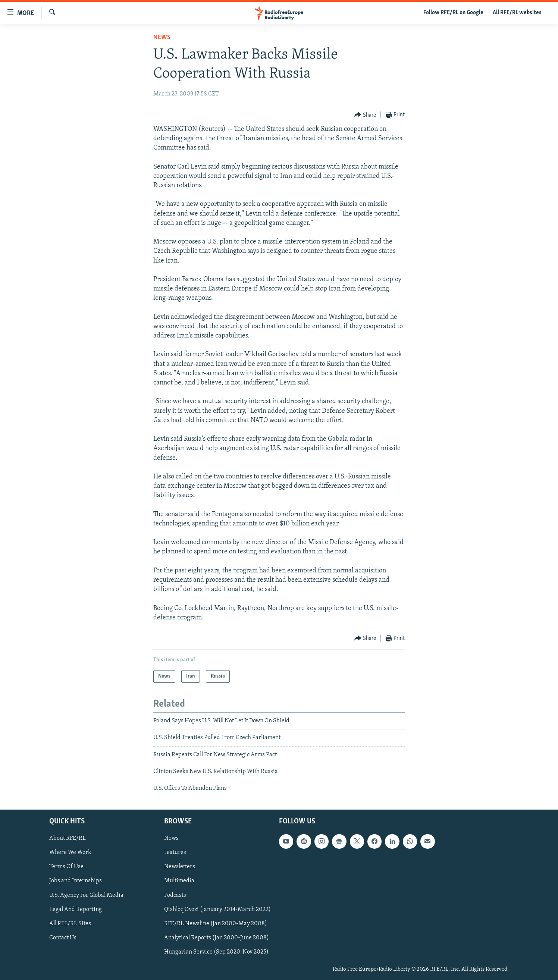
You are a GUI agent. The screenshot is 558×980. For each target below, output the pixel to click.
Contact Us (63, 938)
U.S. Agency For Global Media (86, 895)
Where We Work (70, 852)
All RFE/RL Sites (70, 923)
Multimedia (179, 881)
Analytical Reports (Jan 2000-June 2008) (217, 938)
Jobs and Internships (76, 881)
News (162, 37)
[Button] (365, 115)
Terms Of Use (66, 867)
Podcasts (175, 895)
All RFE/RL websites (517, 13)
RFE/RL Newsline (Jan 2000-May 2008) (216, 923)
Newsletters (180, 867)
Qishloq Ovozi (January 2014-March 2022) (217, 909)
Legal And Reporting (76, 909)
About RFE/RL (68, 838)
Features (175, 852)
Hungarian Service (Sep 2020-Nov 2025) (216, 952)
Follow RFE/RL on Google (453, 13)
